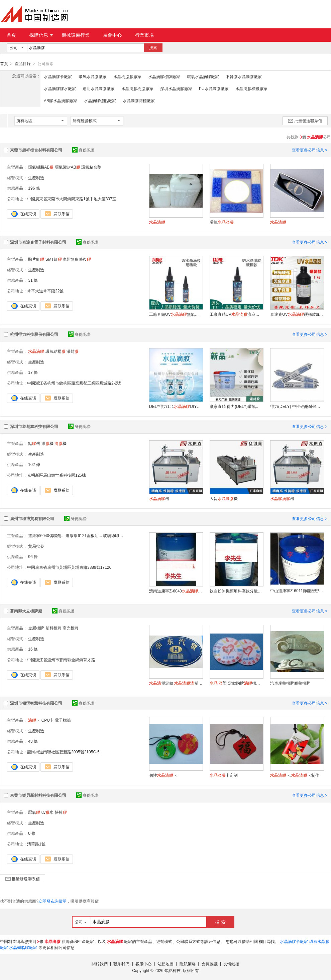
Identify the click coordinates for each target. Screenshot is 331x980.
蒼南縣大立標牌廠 (26, 611)
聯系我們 (121, 964)
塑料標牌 (53, 628)
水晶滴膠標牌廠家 (164, 76)
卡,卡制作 (295, 775)
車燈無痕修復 (77, 259)
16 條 (33, 649)
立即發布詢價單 (52, 901)
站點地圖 (165, 964)
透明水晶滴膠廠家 (99, 88)
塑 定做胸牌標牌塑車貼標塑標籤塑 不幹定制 (236, 683)
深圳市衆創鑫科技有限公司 (34, 426)
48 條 (33, 741)
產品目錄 (23, 64)
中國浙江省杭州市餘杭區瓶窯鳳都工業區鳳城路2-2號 (74, 383)
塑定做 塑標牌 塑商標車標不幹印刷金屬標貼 (176, 683)
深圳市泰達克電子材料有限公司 (38, 242)
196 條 (34, 188)
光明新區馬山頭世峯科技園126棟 (57, 475)
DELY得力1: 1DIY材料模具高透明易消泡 (176, 406)
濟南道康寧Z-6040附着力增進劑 (176, 591)
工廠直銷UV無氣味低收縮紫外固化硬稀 (176, 314)
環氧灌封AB (68, 167)
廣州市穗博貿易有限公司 (32, 518)
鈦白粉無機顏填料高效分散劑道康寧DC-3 (236, 591)
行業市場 (144, 35)
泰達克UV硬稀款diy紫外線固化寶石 (297, 314)
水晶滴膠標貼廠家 (100, 100)
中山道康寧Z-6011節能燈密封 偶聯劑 (297, 590)
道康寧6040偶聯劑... (46, 535)
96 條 (33, 556)
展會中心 (112, 35)
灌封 (73, 351)
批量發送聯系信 (305, 120)
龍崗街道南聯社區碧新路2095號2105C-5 (63, 752)
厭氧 (34, 812)
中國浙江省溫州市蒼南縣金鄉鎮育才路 (61, 660)
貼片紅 (36, 259)
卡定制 (224, 775)
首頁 (11, 35)
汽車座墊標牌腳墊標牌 (290, 683)
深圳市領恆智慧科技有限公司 (36, 703)
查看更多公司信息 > (310, 150)
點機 (34, 443)
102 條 (34, 464)
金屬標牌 (36, 628)
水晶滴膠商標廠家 (139, 100)
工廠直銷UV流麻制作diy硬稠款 (236, 314)
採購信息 (41, 35)
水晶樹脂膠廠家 (127, 76)
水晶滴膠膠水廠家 (60, 88)
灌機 (47, 443)
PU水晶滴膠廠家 (214, 88)
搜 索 (220, 922)
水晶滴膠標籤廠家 (251, 88)
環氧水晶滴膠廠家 (203, 76)
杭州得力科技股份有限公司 (34, 334)
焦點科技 (173, 970)
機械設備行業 (76, 35)
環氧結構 (56, 351)
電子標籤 (63, 720)
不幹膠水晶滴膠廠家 (244, 76)
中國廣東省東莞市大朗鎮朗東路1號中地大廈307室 (72, 199)
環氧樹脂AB (41, 167)
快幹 (61, 812)
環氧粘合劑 (91, 167)
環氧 (222, 222)
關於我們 (100, 964)
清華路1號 (36, 844)
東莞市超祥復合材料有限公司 (36, 150)
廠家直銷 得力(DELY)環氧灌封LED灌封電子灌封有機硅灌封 (236, 406)
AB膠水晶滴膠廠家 (61, 100)
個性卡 (163, 775)
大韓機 (224, 498)
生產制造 (36, 178)
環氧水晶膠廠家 (93, 76)
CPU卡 (48, 720)
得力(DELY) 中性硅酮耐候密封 (297, 406)
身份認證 (83, 150)
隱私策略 (188, 964)
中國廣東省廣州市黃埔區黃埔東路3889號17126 (69, 567)
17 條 (33, 372)
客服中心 (143, 964)
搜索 (153, 48)
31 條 (33, 280)
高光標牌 (71, 628)
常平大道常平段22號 (45, 291)
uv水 (48, 812)
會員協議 (210, 964)
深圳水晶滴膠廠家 (176, 88)
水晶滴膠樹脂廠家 (137, 88)
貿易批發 (36, 546)
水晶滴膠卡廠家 (58, 76)
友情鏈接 (231, 964)
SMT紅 (54, 259)
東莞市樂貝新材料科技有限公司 (38, 795)
